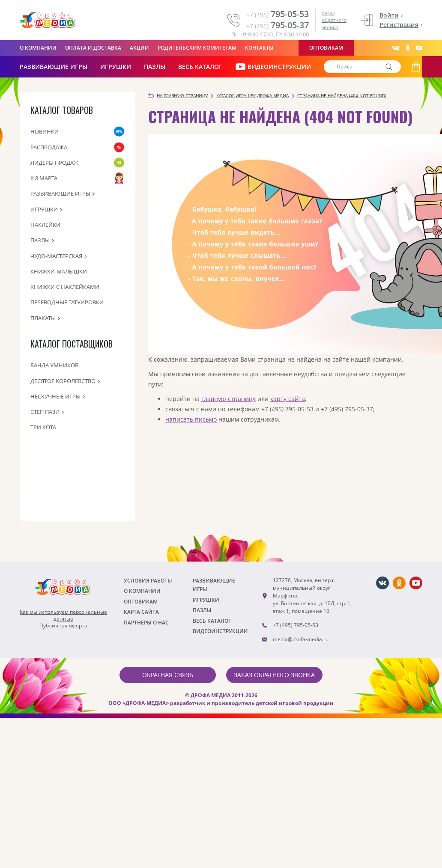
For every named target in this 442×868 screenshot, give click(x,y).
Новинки (45, 131)
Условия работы (148, 581)
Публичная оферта (63, 626)
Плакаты (43, 318)
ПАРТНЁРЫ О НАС (146, 623)
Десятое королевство (63, 381)
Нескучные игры (55, 396)
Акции (139, 48)
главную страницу (228, 399)
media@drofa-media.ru (301, 639)
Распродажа (49, 147)
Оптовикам (326, 48)
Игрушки (116, 67)
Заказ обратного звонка (334, 20)
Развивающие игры (60, 193)
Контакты (259, 48)
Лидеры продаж (54, 163)
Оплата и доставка (93, 48)
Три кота (43, 427)
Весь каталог (200, 67)
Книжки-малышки (59, 271)
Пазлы (155, 67)
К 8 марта (44, 178)
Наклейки (45, 225)
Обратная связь (168, 675)
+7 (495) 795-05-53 (296, 625)
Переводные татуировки (67, 302)
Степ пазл (45, 412)
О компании (38, 48)
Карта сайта (141, 612)
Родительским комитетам (197, 48)
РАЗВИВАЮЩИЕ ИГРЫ (54, 67)
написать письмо (191, 419)
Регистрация (399, 25)
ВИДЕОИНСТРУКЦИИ (273, 67)
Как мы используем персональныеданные (63, 615)
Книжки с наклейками (65, 287)
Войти (389, 15)
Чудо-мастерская (56, 256)
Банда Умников (54, 365)
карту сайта (288, 399)
